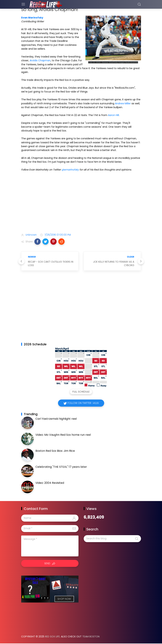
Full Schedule (81, 392)
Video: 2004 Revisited (50, 483)
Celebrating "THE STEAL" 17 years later (61, 467)
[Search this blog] (112, 539)
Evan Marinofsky (32, 18)
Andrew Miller (123, 103)
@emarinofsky (70, 170)
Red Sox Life (52, 637)
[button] (38, 242)
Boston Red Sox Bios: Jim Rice (55, 451)
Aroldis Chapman (40, 60)
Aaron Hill (113, 115)
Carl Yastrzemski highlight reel (56, 419)
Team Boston (91, 637)
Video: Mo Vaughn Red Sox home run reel (63, 435)
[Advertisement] (81, 203)
